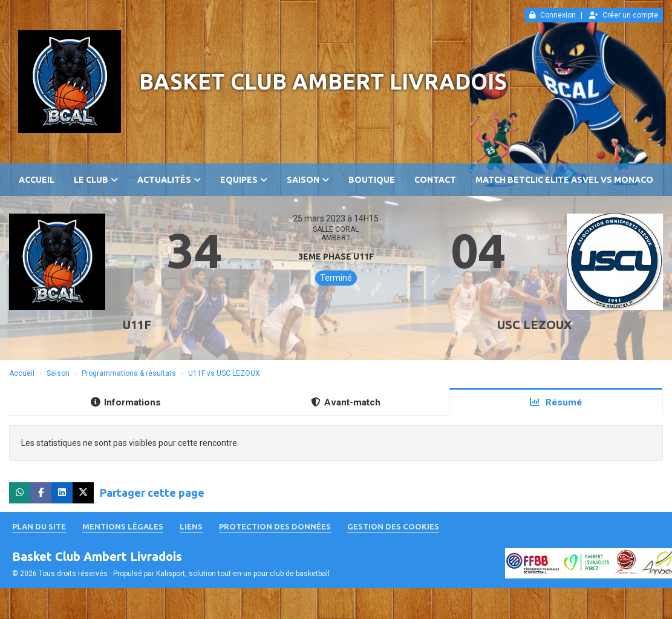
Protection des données (275, 526)
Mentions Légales (123, 526)
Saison (308, 180)
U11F (137, 325)
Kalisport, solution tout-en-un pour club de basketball (243, 574)
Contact (435, 180)
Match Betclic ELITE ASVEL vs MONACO (564, 180)
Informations (126, 402)
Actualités (169, 180)
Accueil (37, 180)
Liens (191, 526)
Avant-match (346, 402)
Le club (96, 180)
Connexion (553, 15)
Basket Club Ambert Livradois (323, 81)
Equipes (244, 180)
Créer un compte (624, 15)
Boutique (372, 180)
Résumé (556, 402)
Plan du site (39, 526)
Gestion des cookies (393, 526)
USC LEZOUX (535, 325)
